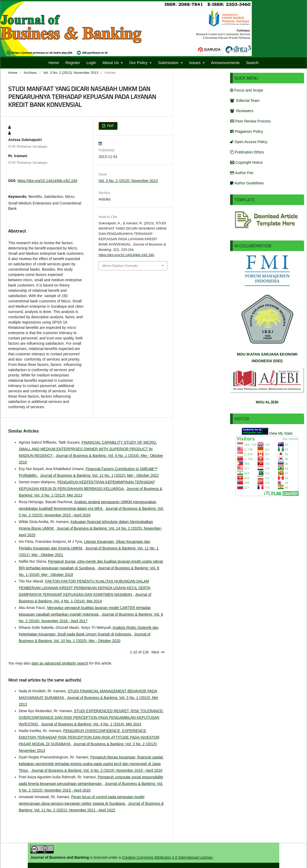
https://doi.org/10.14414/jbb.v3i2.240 (47, 181)
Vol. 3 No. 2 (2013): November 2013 (71, 73)
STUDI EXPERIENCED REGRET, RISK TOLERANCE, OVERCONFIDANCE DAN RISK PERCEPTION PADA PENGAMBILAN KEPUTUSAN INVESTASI (91, 717)
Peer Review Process (250, 121)
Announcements (225, 63)
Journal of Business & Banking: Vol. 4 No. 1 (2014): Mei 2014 (91, 724)
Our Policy (139, 63)
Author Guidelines (247, 183)
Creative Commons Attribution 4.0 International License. (168, 857)
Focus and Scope (247, 90)
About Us (111, 63)
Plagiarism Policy (247, 131)
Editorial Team (245, 101)
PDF (110, 126)
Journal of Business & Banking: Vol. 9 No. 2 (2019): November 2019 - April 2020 (97, 770)
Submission (169, 63)
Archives (30, 73)
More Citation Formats (120, 266)
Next (155, 652)
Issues (196, 63)
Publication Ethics (247, 152)
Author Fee (242, 173)
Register (73, 63)
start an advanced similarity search (60, 663)
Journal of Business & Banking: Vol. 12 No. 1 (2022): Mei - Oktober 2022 (99, 475)
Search (252, 63)
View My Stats (281, 433)
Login (91, 63)
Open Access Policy (249, 142)
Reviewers (242, 111)
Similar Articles (24, 431)
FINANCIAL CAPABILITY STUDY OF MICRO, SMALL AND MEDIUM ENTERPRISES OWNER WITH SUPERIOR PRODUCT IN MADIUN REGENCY (88, 449)
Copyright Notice (246, 162)
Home (54, 63)
